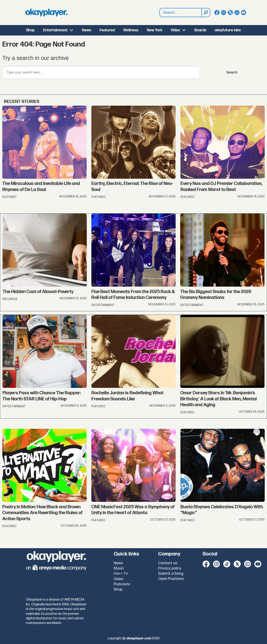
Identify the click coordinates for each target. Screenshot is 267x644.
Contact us (168, 563)
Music (119, 568)
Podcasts (122, 584)
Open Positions (171, 579)
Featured (107, 30)
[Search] (206, 13)
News (87, 30)
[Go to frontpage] (46, 13)
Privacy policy (170, 568)
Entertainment (55, 30)
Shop (30, 30)
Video (175, 30)
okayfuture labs (228, 30)
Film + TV (121, 574)
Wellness (131, 30)
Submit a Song (171, 574)
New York (155, 30)
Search (232, 72)
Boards (200, 30)
